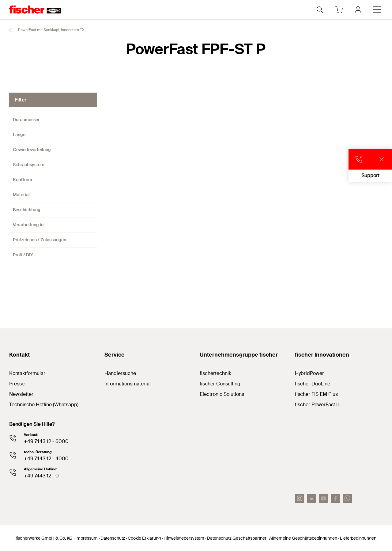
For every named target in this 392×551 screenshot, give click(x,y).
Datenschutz (113, 538)
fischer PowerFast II (317, 405)
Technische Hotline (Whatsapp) (44, 405)
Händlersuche (120, 373)
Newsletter (21, 394)
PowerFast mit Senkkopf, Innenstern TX (44, 30)
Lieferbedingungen (358, 538)
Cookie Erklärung (144, 538)
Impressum (87, 538)
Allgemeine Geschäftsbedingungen (303, 538)
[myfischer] (358, 10)
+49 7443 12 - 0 (41, 476)
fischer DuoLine (313, 384)
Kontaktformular (27, 373)
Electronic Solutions (222, 394)
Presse (17, 384)
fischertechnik (215, 373)
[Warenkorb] (339, 10)
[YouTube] (323, 499)
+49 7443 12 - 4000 (46, 459)
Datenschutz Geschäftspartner (237, 538)
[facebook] (335, 499)
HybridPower (309, 373)
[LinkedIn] (311, 499)
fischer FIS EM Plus (316, 394)
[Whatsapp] (347, 499)
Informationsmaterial (128, 384)
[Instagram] (300, 499)
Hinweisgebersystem (184, 538)
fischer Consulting (220, 384)
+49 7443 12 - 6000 (46, 441)
